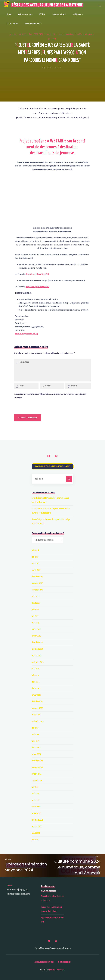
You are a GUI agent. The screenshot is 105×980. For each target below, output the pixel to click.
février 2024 (36, 689)
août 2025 (35, 597)
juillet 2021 (36, 833)
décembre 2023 (37, 702)
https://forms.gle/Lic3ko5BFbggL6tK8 (38, 274)
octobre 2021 (37, 827)
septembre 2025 (38, 590)
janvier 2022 (36, 814)
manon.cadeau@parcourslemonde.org (26, 334)
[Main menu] (98, 6)
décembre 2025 (37, 577)
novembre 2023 (37, 709)
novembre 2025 (37, 584)
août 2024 (35, 669)
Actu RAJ (17, 34)
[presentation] (30, 405)
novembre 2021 (37, 820)
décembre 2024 (37, 643)
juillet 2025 (36, 603)
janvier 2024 (36, 695)
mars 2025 (36, 623)
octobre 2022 (37, 774)
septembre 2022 (38, 781)
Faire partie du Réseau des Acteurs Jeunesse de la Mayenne (52, 467)
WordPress (61, 969)
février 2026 (36, 570)
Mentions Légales (64, 962)
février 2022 (36, 807)
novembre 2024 (37, 649)
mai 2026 (35, 557)
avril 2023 (35, 735)
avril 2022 (35, 794)
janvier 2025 (36, 636)
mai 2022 (35, 787)
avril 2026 (35, 564)
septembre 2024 (38, 663)
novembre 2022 (37, 768)
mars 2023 (36, 741)
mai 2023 (35, 728)
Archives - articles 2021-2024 (36, 34)
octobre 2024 (37, 656)
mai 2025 (35, 616)
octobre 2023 (37, 715)
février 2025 (36, 630)
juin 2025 (35, 610)
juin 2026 (35, 551)
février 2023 (36, 748)
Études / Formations (73, 34)
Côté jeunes (57, 34)
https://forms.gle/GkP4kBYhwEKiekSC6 (38, 287)
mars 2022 (36, 801)
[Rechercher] (69, 479)
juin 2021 (35, 840)
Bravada (52, 969)
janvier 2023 (36, 755)
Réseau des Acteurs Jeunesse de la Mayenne (48, 6)
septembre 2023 (38, 722)
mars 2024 (36, 682)
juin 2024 (35, 676)
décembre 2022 (37, 761)
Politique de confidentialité (44, 962)
